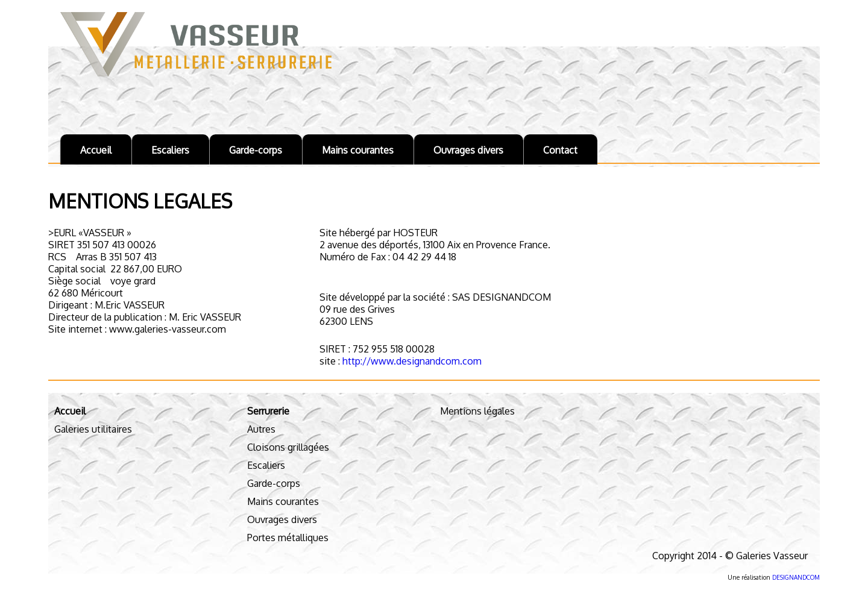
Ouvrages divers (468, 150)
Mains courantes (358, 150)
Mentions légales (477, 411)
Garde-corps (256, 150)
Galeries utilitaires (93, 429)
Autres (261, 429)
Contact (560, 150)
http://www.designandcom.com (411, 361)
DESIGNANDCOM (796, 577)
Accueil (96, 150)
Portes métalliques (288, 538)
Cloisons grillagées (288, 447)
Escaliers (170, 150)
